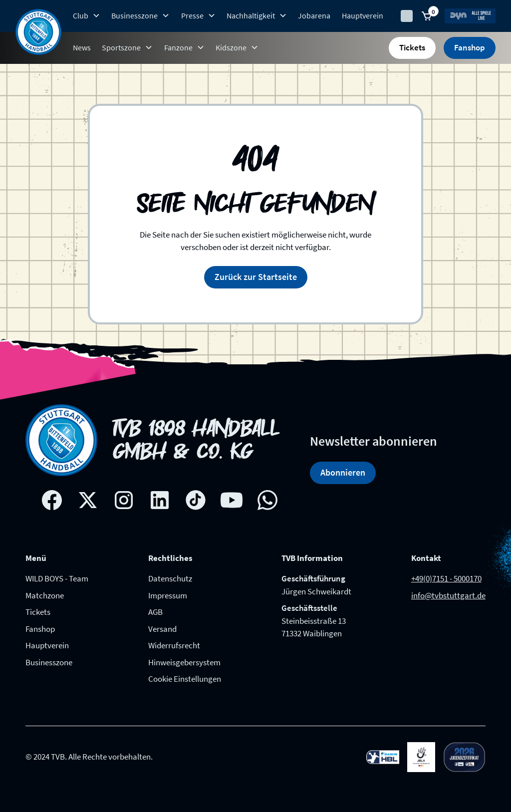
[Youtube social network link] (232, 500)
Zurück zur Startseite (256, 277)
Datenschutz (170, 578)
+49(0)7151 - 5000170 (446, 578)
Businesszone (49, 662)
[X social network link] (88, 500)
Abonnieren (343, 472)
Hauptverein (363, 15)
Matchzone (45, 595)
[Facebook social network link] (52, 500)
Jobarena (314, 15)
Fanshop (470, 47)
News (82, 47)
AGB (155, 612)
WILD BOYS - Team (57, 578)
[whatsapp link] (267, 500)
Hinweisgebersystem (184, 662)
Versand (162, 629)
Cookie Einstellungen (185, 679)
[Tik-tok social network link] (196, 500)
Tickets (412, 47)
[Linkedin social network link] (160, 500)
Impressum (168, 595)
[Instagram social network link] (124, 500)
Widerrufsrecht (174, 645)
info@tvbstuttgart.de (448, 595)
